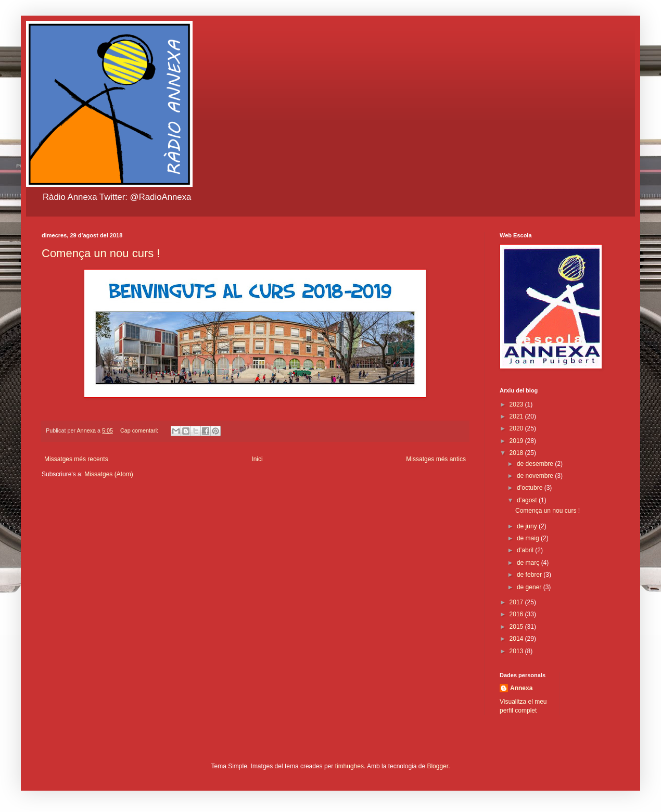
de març (529, 563)
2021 (517, 416)
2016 (517, 614)
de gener (530, 587)
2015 (517, 627)
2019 (517, 441)
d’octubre (531, 488)
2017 (517, 602)
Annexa (521, 688)
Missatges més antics (436, 459)
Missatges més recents (76, 459)
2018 (517, 453)
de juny (528, 526)
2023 (517, 404)
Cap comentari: (140, 430)
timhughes (349, 766)
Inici (257, 459)
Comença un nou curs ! (101, 253)
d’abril (526, 550)
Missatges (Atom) (109, 474)
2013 (517, 651)
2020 (517, 428)
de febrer (530, 575)
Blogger (437, 766)
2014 (517, 639)
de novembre (536, 476)
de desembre (536, 464)
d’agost (528, 500)
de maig (529, 538)
